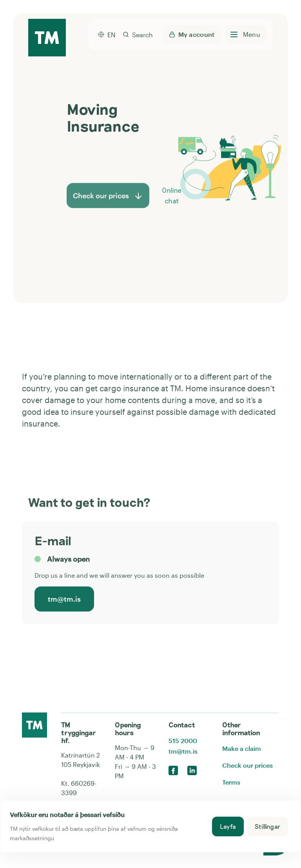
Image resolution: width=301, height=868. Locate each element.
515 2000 (183, 741)
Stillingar (267, 826)
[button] (183, 202)
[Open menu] (245, 34)
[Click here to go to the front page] (34, 725)
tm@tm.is (64, 600)
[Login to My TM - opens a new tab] (192, 34)
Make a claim (242, 748)
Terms (231, 782)
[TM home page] (47, 38)
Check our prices (248, 765)
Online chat (173, 202)
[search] (138, 34)
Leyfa (228, 826)
